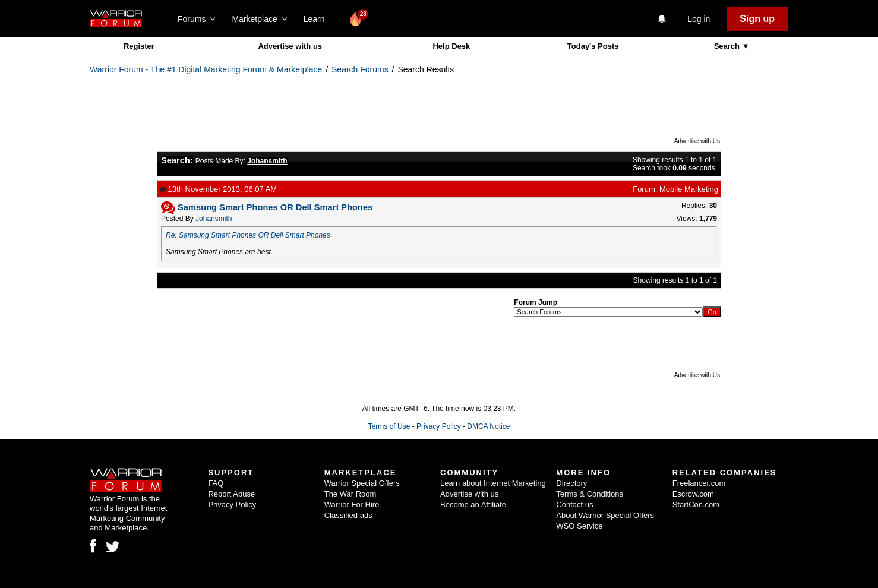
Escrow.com (693, 494)
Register (139, 46)
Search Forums (360, 69)
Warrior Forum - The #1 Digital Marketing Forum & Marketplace (206, 69)
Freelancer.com (699, 483)
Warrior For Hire (352, 505)
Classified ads (348, 515)
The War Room (350, 494)
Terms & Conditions (590, 494)
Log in (699, 19)
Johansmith (214, 219)
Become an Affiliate (473, 505)
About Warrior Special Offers (605, 515)
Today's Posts (593, 46)
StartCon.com (696, 505)
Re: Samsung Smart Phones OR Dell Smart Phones (248, 235)
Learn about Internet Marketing (493, 483)
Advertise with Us (697, 141)
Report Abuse (231, 494)
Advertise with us (290, 46)
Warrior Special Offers (362, 483)
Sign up (757, 19)
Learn (318, 19)
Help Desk (451, 46)
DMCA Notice (488, 426)
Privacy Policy (439, 426)
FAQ (216, 483)
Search (728, 46)
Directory (571, 483)
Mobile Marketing (689, 189)
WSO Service (579, 526)
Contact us (574, 505)
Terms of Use (389, 426)
